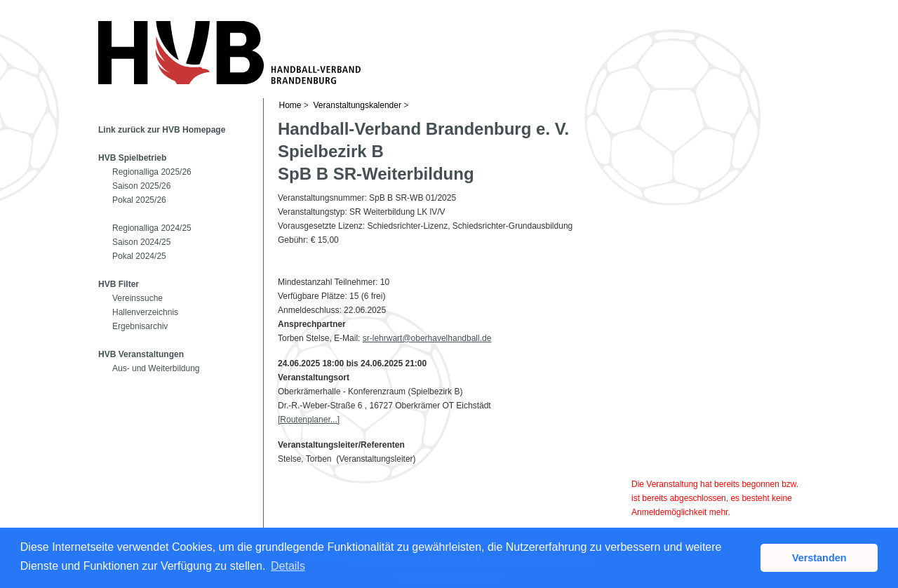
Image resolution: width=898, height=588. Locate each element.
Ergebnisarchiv (140, 326)
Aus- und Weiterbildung (156, 368)
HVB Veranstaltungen (141, 354)
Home (290, 105)
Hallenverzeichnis (145, 312)
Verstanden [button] (819, 558)
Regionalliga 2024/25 (152, 228)
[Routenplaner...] (309, 420)
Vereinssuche (138, 298)
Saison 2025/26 (141, 186)
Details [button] (288, 566)
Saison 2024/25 (141, 242)
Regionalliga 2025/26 (152, 172)
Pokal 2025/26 (139, 200)
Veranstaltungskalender (357, 105)
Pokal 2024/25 (139, 256)
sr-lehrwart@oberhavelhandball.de (427, 338)
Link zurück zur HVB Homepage (162, 130)
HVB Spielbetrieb (132, 158)
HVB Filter (119, 284)
